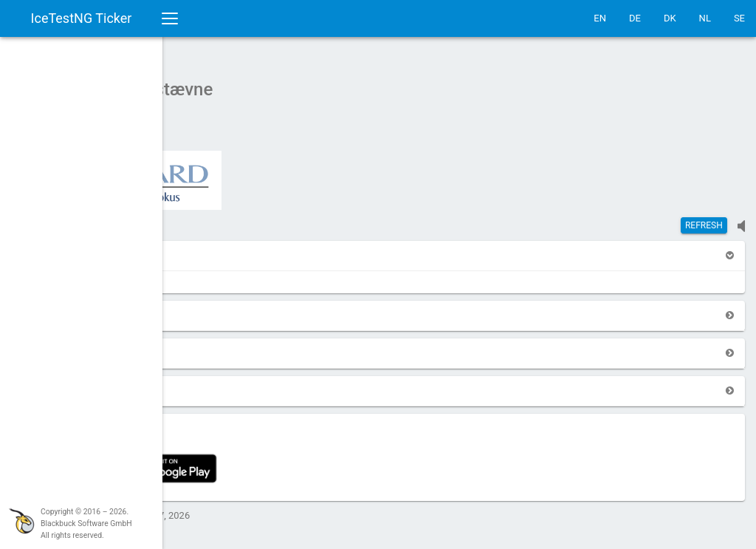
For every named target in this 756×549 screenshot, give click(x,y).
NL (705, 18)
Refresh (704, 218)
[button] (201, 248)
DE (635, 18)
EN (600, 18)
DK (670, 18)
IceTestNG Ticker (82, 18)
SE (739, 18)
